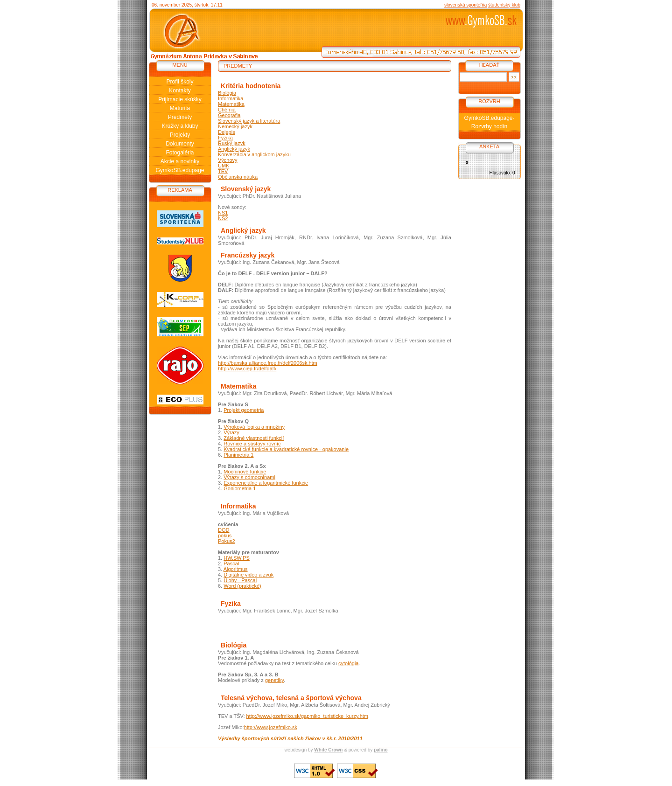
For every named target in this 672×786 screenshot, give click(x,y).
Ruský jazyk (232, 143)
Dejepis (227, 132)
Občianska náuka (238, 177)
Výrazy (231, 432)
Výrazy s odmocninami (249, 477)
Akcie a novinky (180, 161)
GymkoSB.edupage (180, 170)
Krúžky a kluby (180, 126)
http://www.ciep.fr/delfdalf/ (247, 369)
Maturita (180, 108)
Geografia (229, 115)
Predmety (180, 117)
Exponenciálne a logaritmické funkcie (266, 483)
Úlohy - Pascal (240, 580)
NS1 (223, 213)
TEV (223, 171)
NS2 (223, 218)
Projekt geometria (244, 410)
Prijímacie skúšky (180, 99)
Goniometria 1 (240, 488)
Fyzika (225, 138)
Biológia (227, 93)
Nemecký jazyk (235, 126)
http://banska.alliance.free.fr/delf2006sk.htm (268, 363)
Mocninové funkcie (245, 472)
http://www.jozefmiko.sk (271, 727)
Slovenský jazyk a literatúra (249, 121)
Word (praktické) (242, 586)
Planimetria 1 (238, 455)
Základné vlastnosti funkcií (254, 438)
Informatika (231, 98)
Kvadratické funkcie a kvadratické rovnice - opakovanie (286, 449)
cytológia (348, 663)
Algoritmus (236, 569)
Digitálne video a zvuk (248, 575)
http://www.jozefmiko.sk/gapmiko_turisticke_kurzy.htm (307, 716)
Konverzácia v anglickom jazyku (254, 154)
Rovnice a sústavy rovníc (252, 444)
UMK (224, 166)
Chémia (227, 110)
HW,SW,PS (237, 558)
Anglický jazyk (234, 149)
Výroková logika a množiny (254, 427)
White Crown (328, 750)
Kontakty (180, 90)
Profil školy (180, 82)
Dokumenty (180, 144)
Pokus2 (227, 541)
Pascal (231, 563)
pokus (225, 536)
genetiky (274, 680)
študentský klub (504, 5)
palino (381, 750)
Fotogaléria (180, 153)
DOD (224, 530)
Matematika (231, 104)
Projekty (180, 135)
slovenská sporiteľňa (465, 5)
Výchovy (228, 160)
